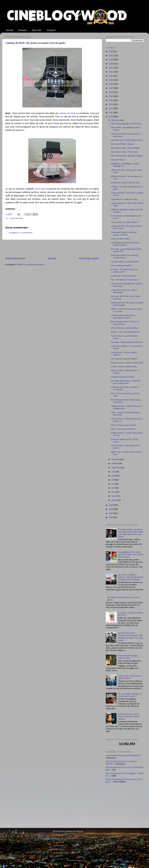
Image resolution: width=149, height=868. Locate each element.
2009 (111, 505)
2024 (111, 60)
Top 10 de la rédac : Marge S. (123, 144)
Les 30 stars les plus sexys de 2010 (125, 183)
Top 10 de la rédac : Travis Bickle (124, 152)
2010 (111, 117)
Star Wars (19, 218)
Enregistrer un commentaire (21, 233)
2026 (111, 52)
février (114, 496)
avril (113, 488)
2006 (111, 518)
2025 (111, 56)
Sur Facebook (59, 842)
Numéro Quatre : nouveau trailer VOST (127, 363)
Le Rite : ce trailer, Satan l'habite (124, 367)
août (113, 472)
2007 (111, 513)
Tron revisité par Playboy (121, 266)
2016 (111, 92)
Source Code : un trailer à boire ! (124, 222)
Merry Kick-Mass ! (118, 160)
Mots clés (37, 30)
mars (114, 492)
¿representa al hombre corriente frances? (123, 756)
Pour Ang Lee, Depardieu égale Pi (124, 359)
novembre (116, 460)
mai (113, 484)
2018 (111, 84)
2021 (111, 72)
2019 (111, 80)
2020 (111, 76)
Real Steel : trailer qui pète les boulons (127, 342)
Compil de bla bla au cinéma (123, 377)
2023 (111, 64)
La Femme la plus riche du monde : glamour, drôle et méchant (129, 717)
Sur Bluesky (58, 853)
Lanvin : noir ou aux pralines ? (123, 429)
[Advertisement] (52, 248)
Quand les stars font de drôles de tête (127, 140)
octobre (115, 464)
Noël (12, 218)
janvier (114, 500)
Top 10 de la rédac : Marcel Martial (125, 148)
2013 (111, 105)
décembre (116, 120)
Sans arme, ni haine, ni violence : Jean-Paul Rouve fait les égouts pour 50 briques (131, 577)
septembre (116, 468)
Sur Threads (58, 846)
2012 (111, 109)
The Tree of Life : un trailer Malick (125, 262)
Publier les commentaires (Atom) (31, 265)
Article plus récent (15, 259)
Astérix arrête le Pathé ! (121, 239)
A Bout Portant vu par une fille (123, 425)
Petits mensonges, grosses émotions (126, 124)
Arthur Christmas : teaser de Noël (125, 328)
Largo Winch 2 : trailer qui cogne (124, 199)
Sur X (55, 839)
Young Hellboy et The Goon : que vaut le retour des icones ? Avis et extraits (131, 555)
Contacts (51, 30)
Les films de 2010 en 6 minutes (124, 276)
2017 (111, 88)
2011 (111, 113)
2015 (111, 96)
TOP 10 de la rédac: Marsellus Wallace (127, 156)
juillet (114, 476)
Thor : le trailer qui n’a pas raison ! (125, 280)
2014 (111, 100)
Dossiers (22, 30)
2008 (111, 509)
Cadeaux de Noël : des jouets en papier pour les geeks (35, 43)
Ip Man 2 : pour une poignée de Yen (126, 332)
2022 (111, 68)
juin (113, 480)
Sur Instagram (59, 849)
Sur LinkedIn (58, 835)
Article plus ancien (89, 259)
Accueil (9, 30)
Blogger (79, 860)
